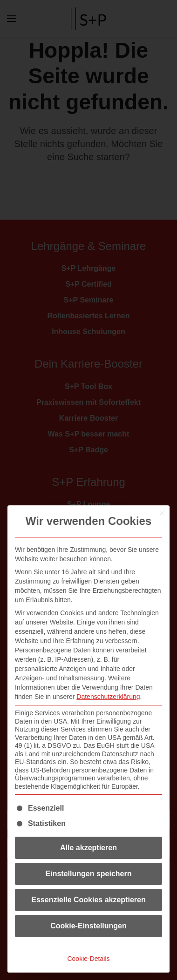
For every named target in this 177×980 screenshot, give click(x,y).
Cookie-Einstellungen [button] (88, 926)
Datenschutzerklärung (108, 697)
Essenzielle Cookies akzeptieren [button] (88, 900)
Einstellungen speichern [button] (89, 874)
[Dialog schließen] (162, 513)
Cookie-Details (88, 959)
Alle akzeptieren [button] (88, 848)
